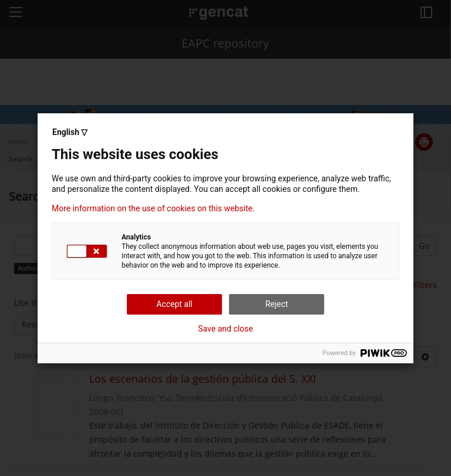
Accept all (174, 304)
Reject (277, 304)
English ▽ (70, 132)
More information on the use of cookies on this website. (153, 208)
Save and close (225, 329)
